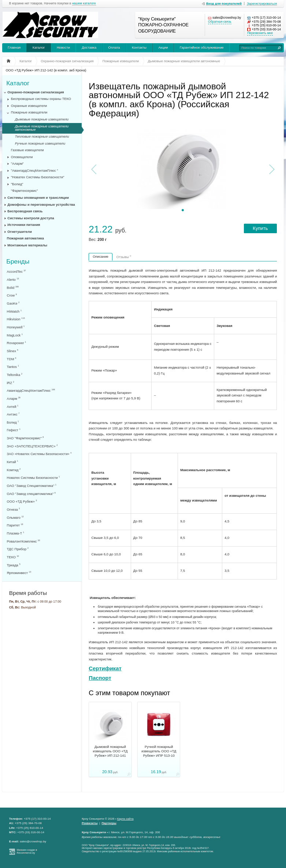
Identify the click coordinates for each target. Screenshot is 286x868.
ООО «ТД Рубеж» (22, 501)
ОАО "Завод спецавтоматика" (31, 494)
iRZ (11, 383)
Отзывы (124, 257)
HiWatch (14, 311)
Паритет (15, 525)
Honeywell (16, 327)
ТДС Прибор (18, 549)
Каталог (39, 48)
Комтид (14, 470)
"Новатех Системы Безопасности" (38, 177)
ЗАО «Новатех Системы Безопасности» (39, 454)
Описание (101, 257)
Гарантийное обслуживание (202, 48)
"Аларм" (17, 164)
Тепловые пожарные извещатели (42, 137)
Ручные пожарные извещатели (40, 144)
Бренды (18, 262)
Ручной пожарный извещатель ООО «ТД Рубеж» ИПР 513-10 (159, 751)
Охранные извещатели (29, 106)
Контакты (139, 48)
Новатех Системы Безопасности (34, 478)
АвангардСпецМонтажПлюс (31, 390)
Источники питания (24, 225)
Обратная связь (220, 22)
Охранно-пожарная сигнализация (36, 92)
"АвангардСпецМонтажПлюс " (35, 171)
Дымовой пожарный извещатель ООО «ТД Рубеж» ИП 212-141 (110, 751)
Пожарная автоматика (25, 238)
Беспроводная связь (25, 211)
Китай (13, 462)
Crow (12, 295)
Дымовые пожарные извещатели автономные (42, 128)
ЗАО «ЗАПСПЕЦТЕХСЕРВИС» (32, 446)
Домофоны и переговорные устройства (41, 205)
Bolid (13, 288)
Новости (63, 48)
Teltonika (15, 375)
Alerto (13, 280)
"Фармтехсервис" (25, 191)
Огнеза (14, 509)
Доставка (89, 48)
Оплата (114, 48)
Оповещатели (22, 157)
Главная (14, 48)
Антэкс (13, 414)
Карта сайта (125, 819)
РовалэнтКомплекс (24, 541)
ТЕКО (13, 557)
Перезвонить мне (260, 33)
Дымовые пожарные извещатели (42, 119)
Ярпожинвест (19, 573)
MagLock (15, 335)
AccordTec (16, 271)
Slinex (13, 351)
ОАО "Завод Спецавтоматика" (32, 486)
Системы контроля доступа (31, 218)
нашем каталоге (84, 3)
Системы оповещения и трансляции (38, 198)
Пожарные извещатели (29, 112)
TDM (12, 359)
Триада (14, 565)
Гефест (14, 430)
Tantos (13, 367)
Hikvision (16, 319)
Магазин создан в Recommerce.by (27, 852)
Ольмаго (15, 517)
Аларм (14, 398)
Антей (13, 407)
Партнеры (109, 823)
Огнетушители (20, 232)
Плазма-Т (16, 533)
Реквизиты (90, 823)
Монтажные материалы (27, 245)
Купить (260, 228)
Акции (163, 48)
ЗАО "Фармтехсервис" (25, 438)
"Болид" (17, 184)
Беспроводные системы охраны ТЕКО (41, 99)
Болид (13, 422)
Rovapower (17, 343)
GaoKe (13, 303)
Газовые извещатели (27, 150)
